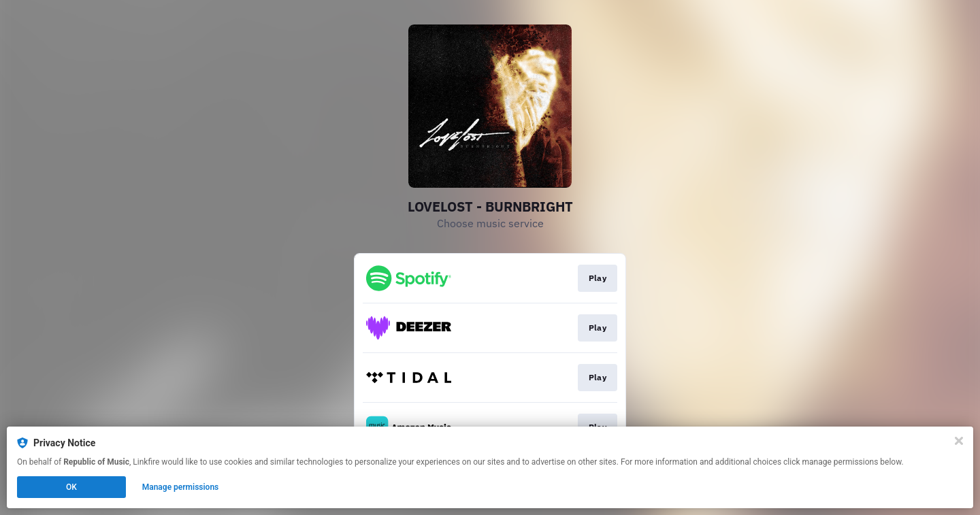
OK (71, 487)
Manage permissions (181, 487)
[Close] (959, 441)
